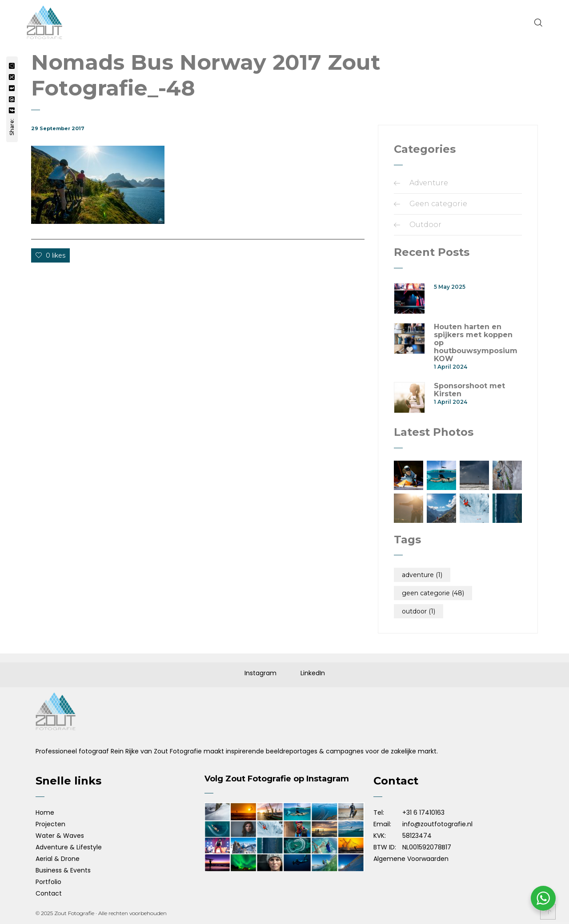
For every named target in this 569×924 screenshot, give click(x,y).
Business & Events (63, 870)
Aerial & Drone (58, 859)
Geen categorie (438, 204)
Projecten (50, 824)
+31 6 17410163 (423, 812)
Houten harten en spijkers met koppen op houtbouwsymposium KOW (476, 343)
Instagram (260, 673)
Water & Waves (60, 836)
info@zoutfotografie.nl (437, 824)
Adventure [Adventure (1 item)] (422, 575)
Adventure (429, 183)
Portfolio (48, 882)
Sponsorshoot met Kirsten (469, 390)
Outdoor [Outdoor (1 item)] (419, 611)
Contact (49, 893)
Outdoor (425, 225)
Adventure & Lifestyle (69, 847)
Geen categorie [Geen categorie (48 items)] (433, 593)
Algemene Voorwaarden (411, 859)
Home (45, 812)
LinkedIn (313, 673)
